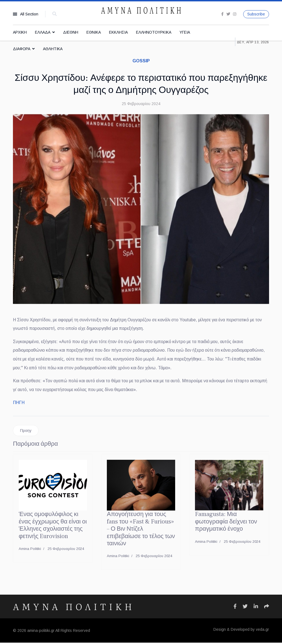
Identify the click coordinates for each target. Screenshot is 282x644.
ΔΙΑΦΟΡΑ (22, 49)
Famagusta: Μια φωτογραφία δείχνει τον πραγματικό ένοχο (226, 523)
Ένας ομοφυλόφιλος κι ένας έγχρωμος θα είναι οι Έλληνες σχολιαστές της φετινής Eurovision (53, 526)
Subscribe (256, 14)
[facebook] (222, 14)
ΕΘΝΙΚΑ (94, 32)
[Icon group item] (235, 608)
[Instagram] (235, 14)
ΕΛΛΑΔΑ (43, 32)
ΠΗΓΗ (19, 404)
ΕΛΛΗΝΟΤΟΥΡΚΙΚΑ (154, 32)
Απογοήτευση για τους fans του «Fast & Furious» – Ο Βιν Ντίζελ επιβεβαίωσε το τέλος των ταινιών (141, 530)
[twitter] (228, 14)
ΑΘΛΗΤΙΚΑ (53, 49)
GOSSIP (141, 61)
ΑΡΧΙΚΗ (20, 32)
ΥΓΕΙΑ (185, 32)
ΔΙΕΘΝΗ (71, 32)
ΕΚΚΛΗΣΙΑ (118, 32)
